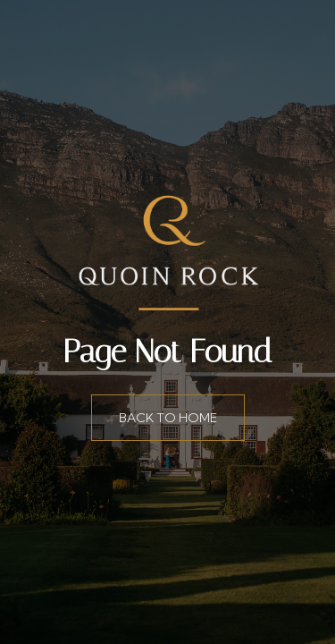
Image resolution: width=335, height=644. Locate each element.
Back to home (168, 418)
